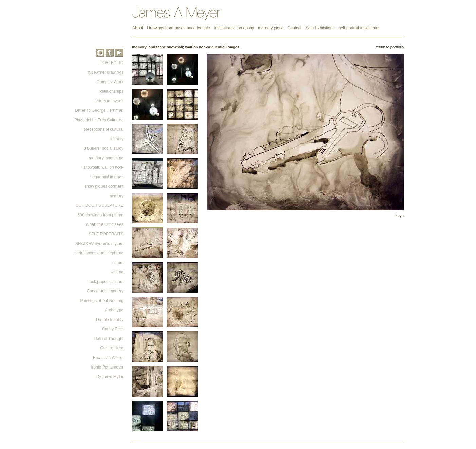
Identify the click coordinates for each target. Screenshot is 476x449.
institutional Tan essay (234, 28)
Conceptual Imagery (105, 291)
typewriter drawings (106, 72)
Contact (295, 28)
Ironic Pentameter (107, 367)
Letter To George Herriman (99, 110)
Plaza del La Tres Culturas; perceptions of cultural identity (99, 129)
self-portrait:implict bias (359, 28)
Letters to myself (108, 101)
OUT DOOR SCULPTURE (99, 205)
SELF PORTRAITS (106, 234)
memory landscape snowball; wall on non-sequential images (103, 167)
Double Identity (110, 320)
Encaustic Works (108, 358)
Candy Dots (113, 329)
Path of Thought (109, 339)
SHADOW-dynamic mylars (99, 244)
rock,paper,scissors (106, 282)
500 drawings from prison (100, 215)
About (138, 28)
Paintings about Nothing (102, 301)
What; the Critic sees (104, 224)
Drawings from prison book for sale (178, 28)
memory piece (271, 28)
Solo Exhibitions (320, 28)
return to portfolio (390, 47)
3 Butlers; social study (103, 148)
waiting (117, 272)
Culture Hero (112, 348)
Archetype (114, 310)
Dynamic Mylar (110, 377)
